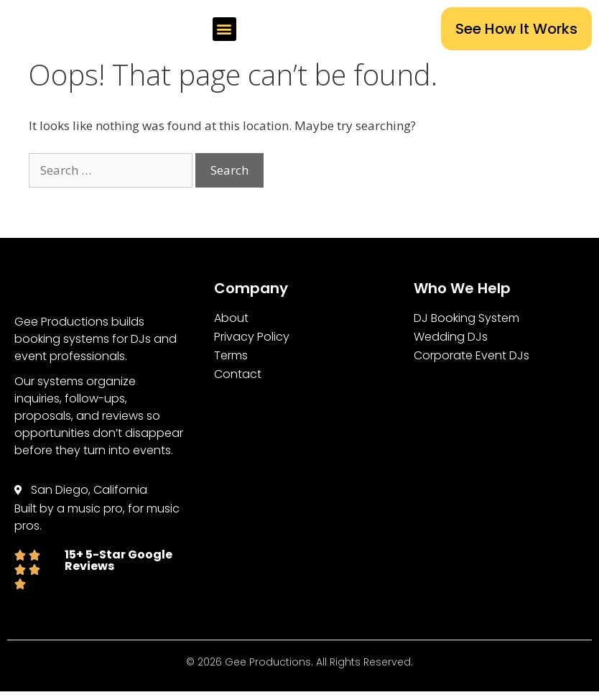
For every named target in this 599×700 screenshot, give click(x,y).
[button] (289, 29)
